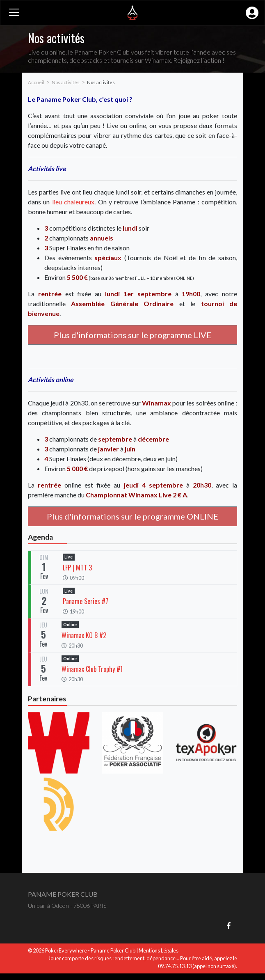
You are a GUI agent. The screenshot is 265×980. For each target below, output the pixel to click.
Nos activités (66, 82)
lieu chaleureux (73, 202)
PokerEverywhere (66, 950)
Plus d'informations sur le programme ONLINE (132, 516)
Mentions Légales (159, 950)
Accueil (36, 82)
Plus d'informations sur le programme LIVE (132, 335)
